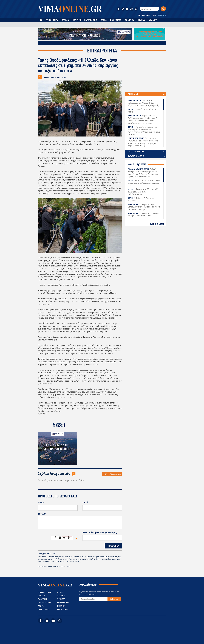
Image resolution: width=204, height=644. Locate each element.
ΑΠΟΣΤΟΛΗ (60, 424)
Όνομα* (42, 503)
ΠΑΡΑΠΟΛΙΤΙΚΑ (91, 20)
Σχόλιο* (42, 514)
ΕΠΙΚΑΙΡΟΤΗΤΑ (52, 20)
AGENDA (61, 596)
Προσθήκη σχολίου (113, 474)
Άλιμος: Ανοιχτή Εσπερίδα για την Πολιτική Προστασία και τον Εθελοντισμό (144, 207)
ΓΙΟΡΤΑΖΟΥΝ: (161, 15)
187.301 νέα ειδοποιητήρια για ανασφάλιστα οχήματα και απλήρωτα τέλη (144, 183)
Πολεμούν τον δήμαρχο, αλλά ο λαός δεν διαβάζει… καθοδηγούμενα (144, 192)
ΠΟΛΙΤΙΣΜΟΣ (116, 20)
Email (85, 503)
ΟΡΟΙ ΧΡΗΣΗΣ (63, 609)
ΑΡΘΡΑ (104, 20)
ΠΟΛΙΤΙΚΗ (77, 20)
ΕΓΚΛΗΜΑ (141, 20)
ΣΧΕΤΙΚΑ (61, 606)
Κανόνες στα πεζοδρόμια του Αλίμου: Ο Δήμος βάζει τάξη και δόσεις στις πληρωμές (143, 103)
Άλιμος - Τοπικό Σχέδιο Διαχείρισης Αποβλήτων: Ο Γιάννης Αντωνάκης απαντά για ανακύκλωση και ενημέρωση (142, 119)
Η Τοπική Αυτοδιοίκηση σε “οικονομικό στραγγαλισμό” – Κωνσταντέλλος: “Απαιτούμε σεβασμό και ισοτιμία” (144, 131)
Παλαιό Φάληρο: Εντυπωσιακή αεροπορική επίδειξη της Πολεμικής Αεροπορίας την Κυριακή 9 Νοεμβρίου (143, 173)
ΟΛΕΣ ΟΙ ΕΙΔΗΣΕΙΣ (157, 224)
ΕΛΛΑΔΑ (65, 20)
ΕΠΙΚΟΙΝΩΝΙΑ (63, 602)
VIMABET (153, 20)
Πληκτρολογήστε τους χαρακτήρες (100, 533)
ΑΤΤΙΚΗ (61, 592)
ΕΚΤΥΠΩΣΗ (60, 426)
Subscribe (114, 599)
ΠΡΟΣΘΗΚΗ (113, 546)
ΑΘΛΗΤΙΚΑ (129, 20)
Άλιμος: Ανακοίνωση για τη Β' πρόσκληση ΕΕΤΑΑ (143, 214)
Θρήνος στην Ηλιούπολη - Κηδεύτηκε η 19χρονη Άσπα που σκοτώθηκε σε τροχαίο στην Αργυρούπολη (143, 142)
